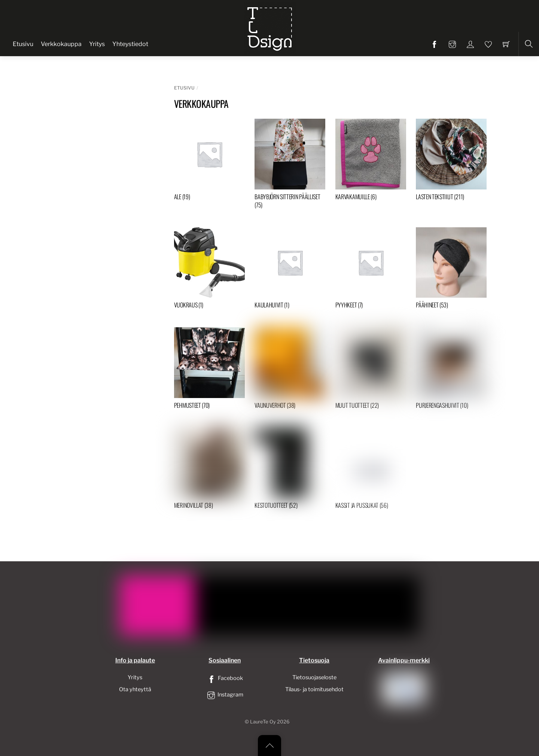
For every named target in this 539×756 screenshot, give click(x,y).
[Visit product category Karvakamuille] (371, 161)
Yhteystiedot (130, 44)
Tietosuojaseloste (314, 677)
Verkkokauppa (61, 44)
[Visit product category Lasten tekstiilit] (451, 161)
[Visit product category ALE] (209, 161)
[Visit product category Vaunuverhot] (290, 370)
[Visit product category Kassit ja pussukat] (371, 470)
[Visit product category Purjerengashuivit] (451, 370)
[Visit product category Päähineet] (451, 270)
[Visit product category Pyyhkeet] (371, 270)
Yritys (97, 44)
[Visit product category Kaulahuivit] (290, 270)
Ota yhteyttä (135, 689)
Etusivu (23, 44)
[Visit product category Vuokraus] (209, 270)
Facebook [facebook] (225, 678)
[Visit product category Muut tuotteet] (371, 370)
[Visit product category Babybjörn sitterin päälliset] (290, 166)
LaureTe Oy (263, 722)
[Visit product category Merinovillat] (209, 470)
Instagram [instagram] (225, 695)
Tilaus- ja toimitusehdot (314, 689)
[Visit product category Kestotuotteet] (290, 470)
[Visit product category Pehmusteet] (209, 370)
